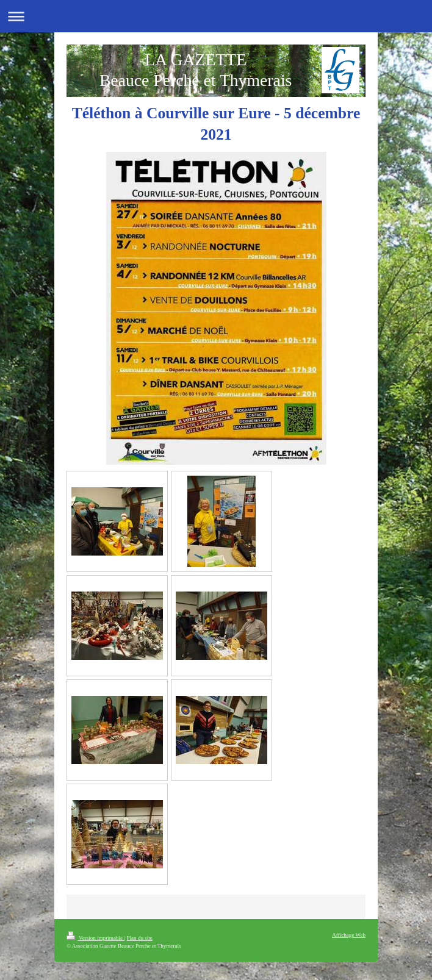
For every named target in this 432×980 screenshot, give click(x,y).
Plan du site (139, 938)
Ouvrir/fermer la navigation (216, 16)
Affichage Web (349, 935)
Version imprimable (95, 938)
